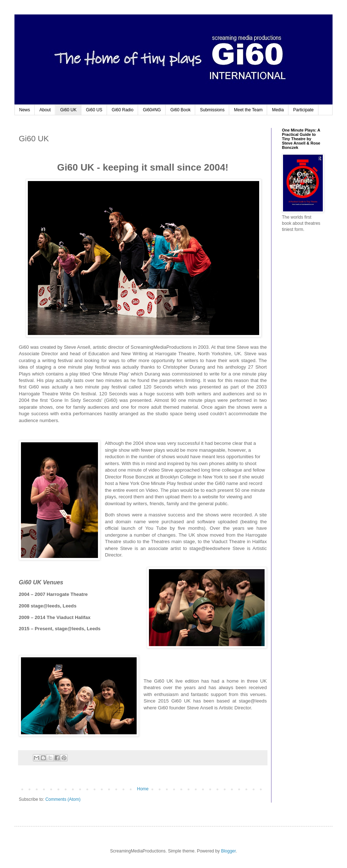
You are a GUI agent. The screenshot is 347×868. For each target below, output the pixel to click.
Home (143, 789)
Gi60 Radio (123, 110)
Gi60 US (94, 110)
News (25, 110)
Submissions (212, 110)
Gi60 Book (180, 110)
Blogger (228, 851)
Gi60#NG (152, 110)
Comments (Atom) (63, 799)
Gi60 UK (68, 110)
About (45, 110)
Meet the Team (248, 110)
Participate (303, 110)
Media (278, 110)
